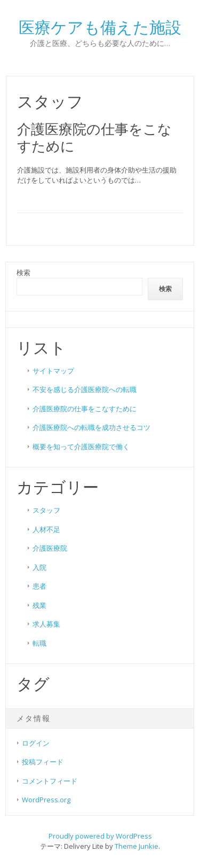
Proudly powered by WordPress (100, 836)
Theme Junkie (137, 846)
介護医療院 (50, 548)
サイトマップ (53, 371)
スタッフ (46, 510)
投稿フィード (43, 762)
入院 (39, 567)
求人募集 (46, 624)
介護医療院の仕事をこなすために (94, 137)
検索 (23, 272)
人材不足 (46, 529)
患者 (39, 586)
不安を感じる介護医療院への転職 (85, 389)
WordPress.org (46, 800)
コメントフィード (50, 781)
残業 (39, 605)
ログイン (36, 743)
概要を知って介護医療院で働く (81, 447)
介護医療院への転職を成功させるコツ (91, 427)
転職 (39, 643)
